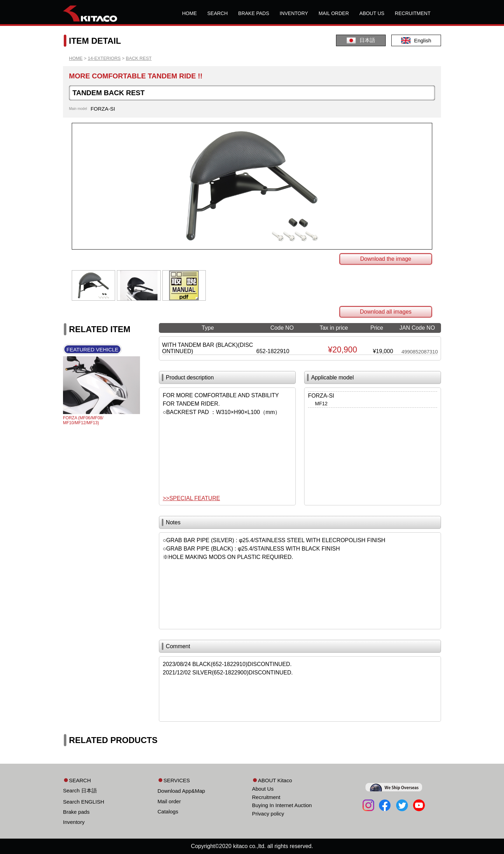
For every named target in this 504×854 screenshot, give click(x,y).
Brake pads (76, 812)
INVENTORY (294, 13)
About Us (263, 789)
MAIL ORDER (334, 13)
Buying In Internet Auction (282, 805)
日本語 (361, 40)
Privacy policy (268, 814)
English (416, 40)
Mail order (169, 801)
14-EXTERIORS (104, 58)
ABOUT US (372, 13)
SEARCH (217, 13)
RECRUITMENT (413, 13)
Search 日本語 (80, 790)
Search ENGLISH (84, 802)
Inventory (74, 822)
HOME (189, 13)
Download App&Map (181, 791)
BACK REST (139, 58)
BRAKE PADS (254, 13)
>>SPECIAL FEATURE (191, 498)
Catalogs (168, 811)
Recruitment (266, 797)
